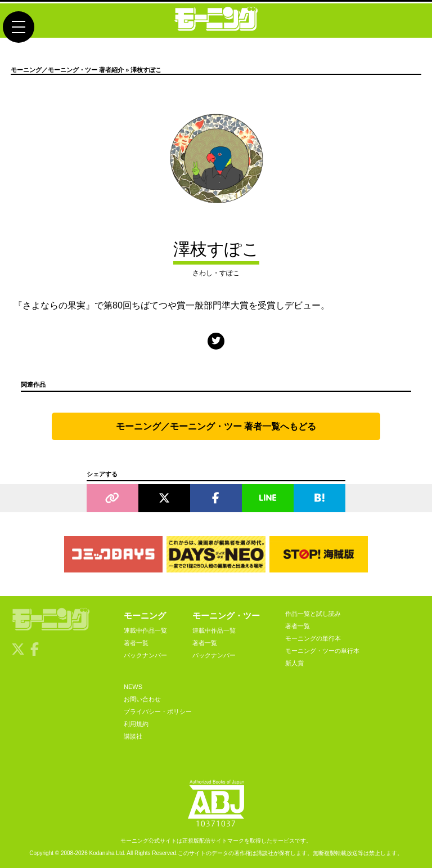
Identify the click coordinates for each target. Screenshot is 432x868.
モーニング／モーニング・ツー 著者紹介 (67, 70)
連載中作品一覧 (145, 630)
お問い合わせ (142, 699)
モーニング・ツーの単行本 (322, 651)
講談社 (133, 736)
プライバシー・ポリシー (158, 712)
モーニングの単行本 (313, 638)
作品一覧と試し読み (313, 614)
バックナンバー (145, 655)
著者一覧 (136, 643)
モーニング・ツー (226, 616)
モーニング (145, 616)
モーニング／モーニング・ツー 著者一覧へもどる (216, 426)
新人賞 (294, 663)
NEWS (133, 687)
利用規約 (136, 724)
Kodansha (102, 853)
